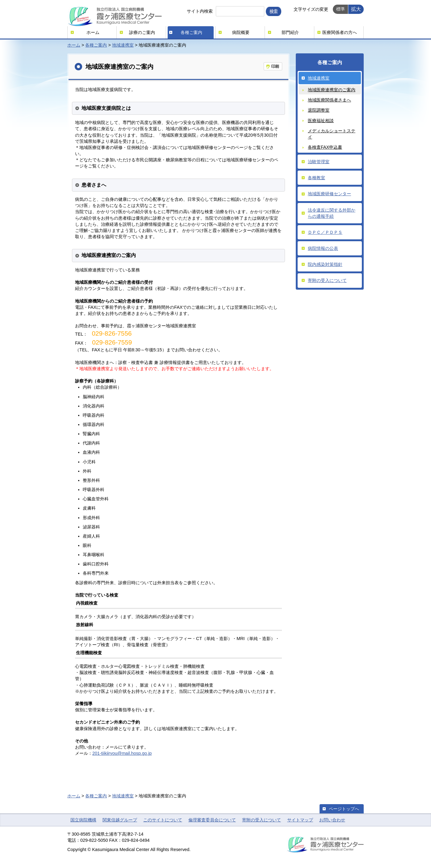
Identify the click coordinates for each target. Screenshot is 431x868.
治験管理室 (319, 162)
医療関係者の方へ (340, 32)
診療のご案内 (142, 32)
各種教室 (316, 178)
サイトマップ (300, 820)
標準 (341, 9)
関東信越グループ (120, 820)
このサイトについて (163, 820)
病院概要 (241, 32)
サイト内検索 (200, 11)
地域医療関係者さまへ (329, 100)
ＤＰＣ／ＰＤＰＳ (325, 232)
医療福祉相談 (321, 121)
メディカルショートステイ (332, 134)
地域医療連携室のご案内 (332, 90)
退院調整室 (319, 110)
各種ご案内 (191, 32)
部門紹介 (290, 32)
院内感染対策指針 (325, 264)
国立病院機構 (83, 820)
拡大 (356, 9)
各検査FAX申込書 (325, 147)
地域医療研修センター (329, 194)
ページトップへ (344, 809)
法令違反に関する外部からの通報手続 (332, 213)
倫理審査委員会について (212, 820)
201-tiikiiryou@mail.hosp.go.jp (122, 753)
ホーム (93, 32)
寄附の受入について (327, 280)
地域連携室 (123, 45)
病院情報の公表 (323, 248)
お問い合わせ (332, 820)
